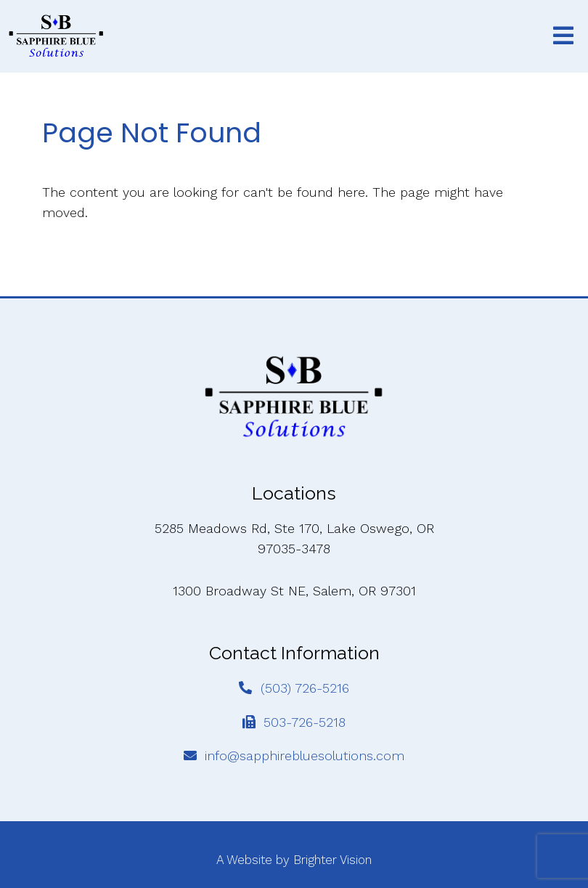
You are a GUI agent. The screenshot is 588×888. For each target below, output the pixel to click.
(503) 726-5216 (305, 688)
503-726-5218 (305, 722)
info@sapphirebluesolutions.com (305, 755)
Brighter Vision (332, 860)
